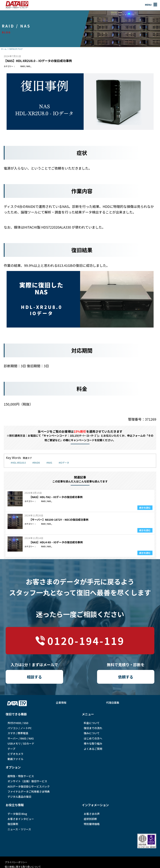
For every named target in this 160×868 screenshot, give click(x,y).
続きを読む (145, 508)
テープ (11, 749)
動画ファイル (15, 759)
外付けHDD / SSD (18, 723)
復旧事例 (13, 824)
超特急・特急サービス (21, 776)
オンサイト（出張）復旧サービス (27, 781)
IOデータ (64, 463)
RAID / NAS (25, 66)
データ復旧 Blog (17, 814)
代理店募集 (113, 703)
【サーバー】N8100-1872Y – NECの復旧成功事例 (59, 520)
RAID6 (37, 463)
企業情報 (61, 703)
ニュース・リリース (19, 829)
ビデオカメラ (15, 754)
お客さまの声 (92, 814)
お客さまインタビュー (21, 819)
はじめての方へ (93, 738)
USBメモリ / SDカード (21, 743)
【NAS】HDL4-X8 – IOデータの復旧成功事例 (56, 542)
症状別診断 (90, 819)
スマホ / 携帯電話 (18, 733)
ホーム (4, 49)
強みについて (92, 733)
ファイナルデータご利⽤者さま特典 (29, 791)
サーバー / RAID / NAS (21, 738)
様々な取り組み (93, 743)
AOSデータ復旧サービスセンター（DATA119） (17, 5)
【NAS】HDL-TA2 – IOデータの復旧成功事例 (56, 497)
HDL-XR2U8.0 (19, 463)
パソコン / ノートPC (20, 728)
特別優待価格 (92, 824)
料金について (92, 723)
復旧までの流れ (93, 728)
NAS (50, 463)
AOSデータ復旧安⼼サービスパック (29, 786)
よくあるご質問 (93, 749)
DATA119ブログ (16, 49)
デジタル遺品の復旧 (19, 797)
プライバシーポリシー (16, 862)
